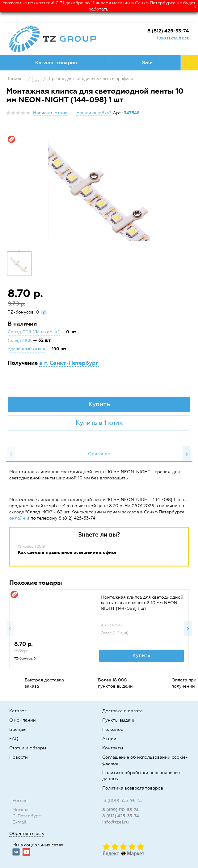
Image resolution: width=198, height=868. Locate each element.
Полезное (113, 729)
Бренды (18, 729)
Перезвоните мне (173, 37)
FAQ (14, 739)
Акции (109, 739)
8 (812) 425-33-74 (168, 31)
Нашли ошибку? (94, 113)
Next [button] (187, 454)
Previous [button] (11, 454)
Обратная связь (27, 834)
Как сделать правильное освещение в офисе (67, 552)
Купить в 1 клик (99, 423)
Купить (99, 404)
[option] (99, 190)
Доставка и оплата (122, 711)
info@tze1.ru (116, 822)
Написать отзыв (50, 113)
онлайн (17, 518)
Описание (99, 454)
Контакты (113, 748)
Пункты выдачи (119, 720)
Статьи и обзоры (28, 748)
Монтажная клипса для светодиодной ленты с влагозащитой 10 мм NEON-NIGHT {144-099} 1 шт (142, 603)
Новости (19, 757)
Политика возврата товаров (133, 788)
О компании (23, 720)
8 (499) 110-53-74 (120, 810)
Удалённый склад (27, 349)
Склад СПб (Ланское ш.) (34, 332)
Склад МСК (20, 341)
